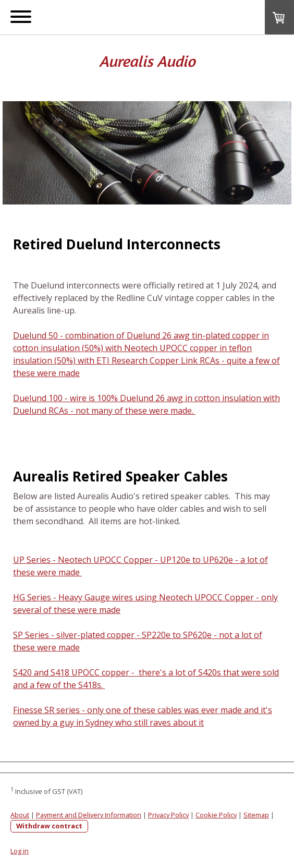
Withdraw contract (49, 826)
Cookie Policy (216, 815)
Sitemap (256, 815)
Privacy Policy (168, 815)
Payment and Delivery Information (89, 815)
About (20, 815)
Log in (20, 851)
